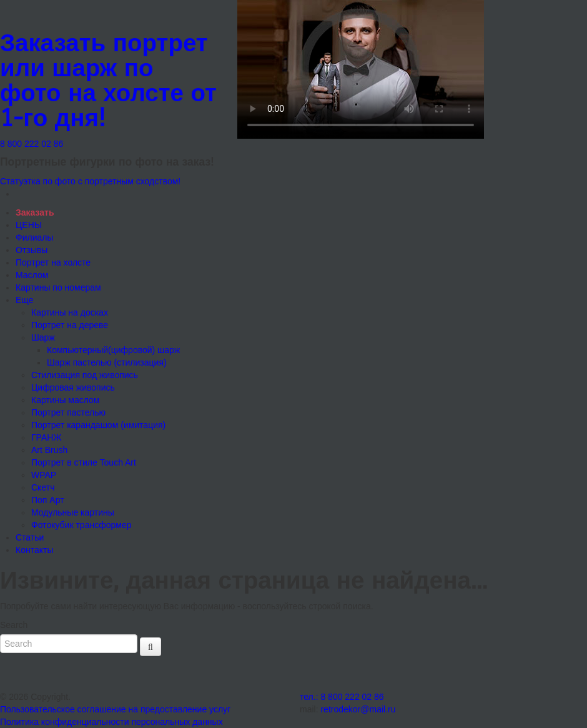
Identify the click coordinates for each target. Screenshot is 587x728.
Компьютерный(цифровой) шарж (113, 350)
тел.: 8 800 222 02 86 (342, 697)
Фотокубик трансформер (81, 525)
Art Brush (49, 450)
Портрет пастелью (68, 412)
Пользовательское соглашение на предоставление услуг (115, 709)
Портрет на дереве (70, 325)
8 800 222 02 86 (32, 144)
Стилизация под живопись (85, 375)
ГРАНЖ (46, 437)
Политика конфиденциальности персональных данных (111, 722)
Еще (25, 300)
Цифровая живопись (73, 387)
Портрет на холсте (53, 262)
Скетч (43, 487)
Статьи (30, 537)
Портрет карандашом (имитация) (98, 425)
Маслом (32, 275)
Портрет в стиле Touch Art (84, 462)
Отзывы (32, 250)
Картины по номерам (58, 287)
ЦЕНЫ (29, 225)
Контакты (34, 550)
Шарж (43, 337)
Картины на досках (70, 312)
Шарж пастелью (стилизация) (107, 362)
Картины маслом (65, 400)
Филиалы (34, 237)
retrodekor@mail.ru (358, 709)
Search (14, 625)
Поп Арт (48, 500)
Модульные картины (73, 512)
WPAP (44, 475)
